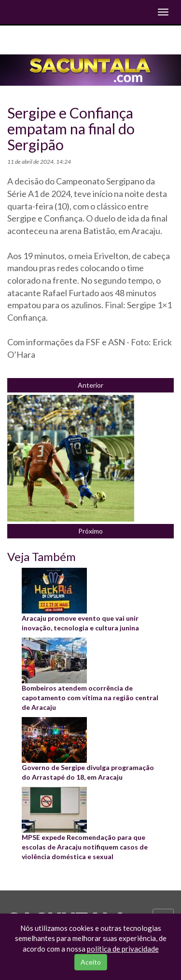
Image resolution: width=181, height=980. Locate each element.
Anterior (90, 385)
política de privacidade (123, 949)
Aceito (91, 962)
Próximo (90, 531)
